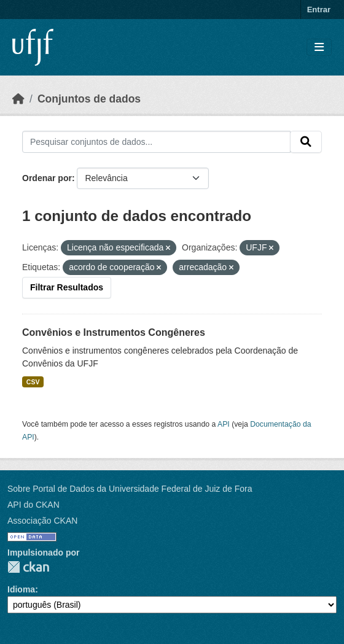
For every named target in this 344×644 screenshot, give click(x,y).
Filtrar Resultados (67, 287)
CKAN (28, 567)
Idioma (21, 589)
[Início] (18, 99)
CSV (33, 382)
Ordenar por (47, 178)
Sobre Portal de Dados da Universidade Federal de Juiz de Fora (130, 489)
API (224, 424)
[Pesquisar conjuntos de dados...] (156, 142)
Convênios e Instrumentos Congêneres (114, 332)
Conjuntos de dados (89, 99)
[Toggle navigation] (319, 48)
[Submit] (306, 142)
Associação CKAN (42, 521)
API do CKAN (33, 505)
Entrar (319, 10)
